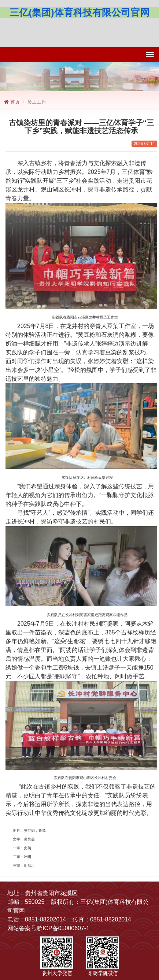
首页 (12, 102)
